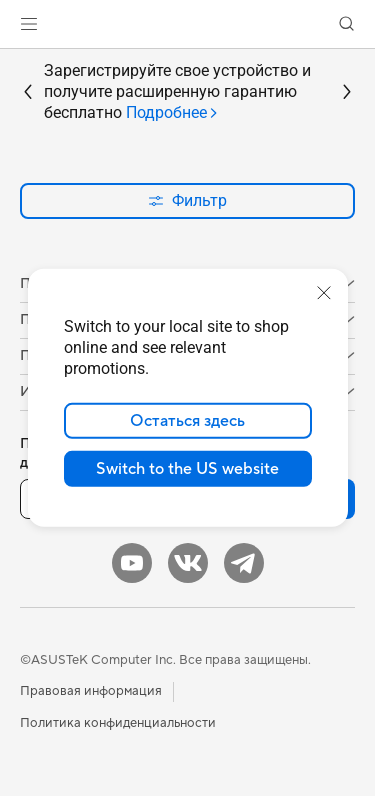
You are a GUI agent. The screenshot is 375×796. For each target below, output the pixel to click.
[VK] (188, 563)
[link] (187, 24)
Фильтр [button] (187, 200)
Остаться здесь (187, 421)
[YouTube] (132, 563)
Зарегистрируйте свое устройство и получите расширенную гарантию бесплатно (177, 92)
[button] (29, 24)
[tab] (172, 113)
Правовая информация (91, 691)
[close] (324, 293)
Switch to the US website (187, 469)
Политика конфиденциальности (118, 723)
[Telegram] (244, 563)
